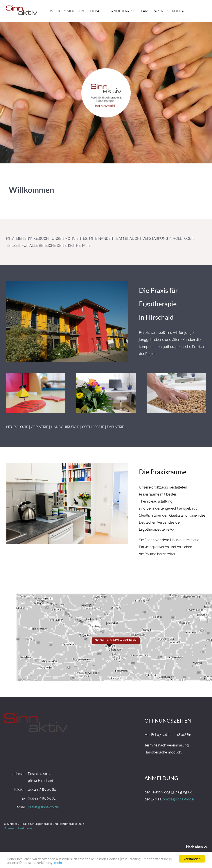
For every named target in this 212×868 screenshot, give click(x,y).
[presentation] (21, 503)
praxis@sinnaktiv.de (43, 807)
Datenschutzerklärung (19, 828)
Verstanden (192, 859)
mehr (58, 863)
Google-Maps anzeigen (116, 640)
